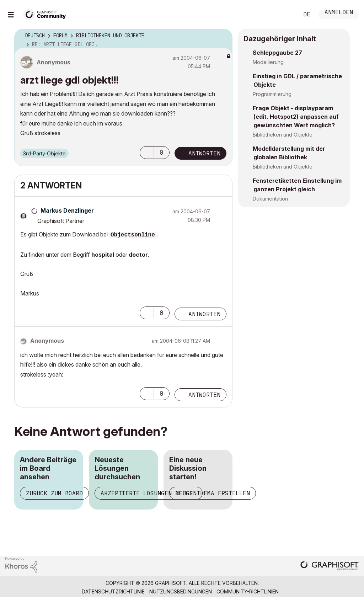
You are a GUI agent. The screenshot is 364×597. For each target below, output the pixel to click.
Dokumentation (270, 199)
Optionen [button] (223, 36)
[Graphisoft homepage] (330, 566)
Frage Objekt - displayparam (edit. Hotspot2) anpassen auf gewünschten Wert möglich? (296, 117)
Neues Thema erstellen (213, 493)
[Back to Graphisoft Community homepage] (47, 14)
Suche (285, 15)
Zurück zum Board (54, 493)
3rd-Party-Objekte (44, 153)
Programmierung (272, 94)
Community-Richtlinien (248, 591)
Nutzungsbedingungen (181, 591)
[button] (147, 153)
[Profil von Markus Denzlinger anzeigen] (67, 210)
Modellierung (268, 62)
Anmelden (339, 13)
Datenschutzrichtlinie (113, 591)
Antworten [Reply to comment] (204, 314)
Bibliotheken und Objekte (283, 135)
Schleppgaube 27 (277, 53)
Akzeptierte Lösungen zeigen (149, 493)
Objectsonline (133, 235)
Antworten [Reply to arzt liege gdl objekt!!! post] (204, 153)
